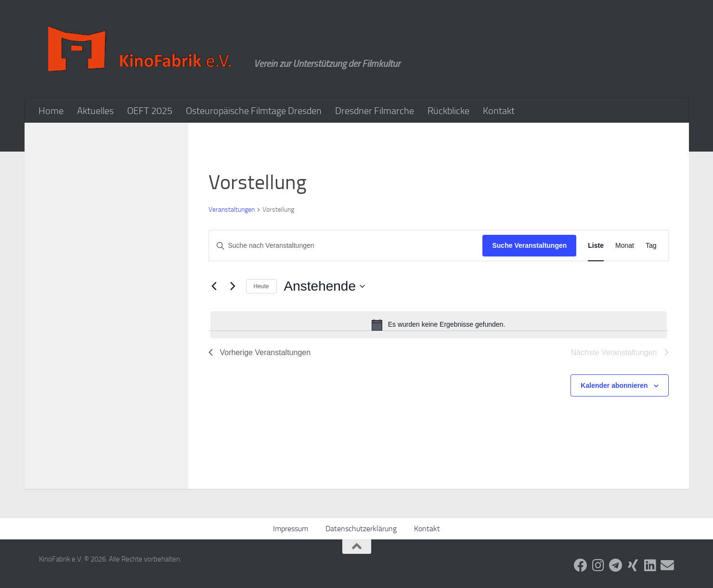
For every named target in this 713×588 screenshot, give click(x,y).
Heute (261, 286)
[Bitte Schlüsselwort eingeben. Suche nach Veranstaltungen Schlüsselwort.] (346, 246)
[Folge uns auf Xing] (633, 565)
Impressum (291, 529)
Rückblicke (448, 111)
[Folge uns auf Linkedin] (650, 565)
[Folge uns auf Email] (667, 565)
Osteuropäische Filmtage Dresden (254, 111)
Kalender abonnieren (614, 385)
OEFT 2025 (150, 111)
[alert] (439, 325)
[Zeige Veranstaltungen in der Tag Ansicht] (651, 246)
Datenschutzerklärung (361, 529)
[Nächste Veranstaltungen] (233, 286)
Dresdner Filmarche (375, 111)
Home (51, 111)
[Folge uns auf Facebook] (581, 565)
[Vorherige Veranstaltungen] (214, 286)
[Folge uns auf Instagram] (598, 565)
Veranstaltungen (232, 210)
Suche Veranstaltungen (529, 245)
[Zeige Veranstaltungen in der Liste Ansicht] (596, 246)
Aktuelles (95, 111)
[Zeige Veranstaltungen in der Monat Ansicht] (625, 246)
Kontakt (499, 111)
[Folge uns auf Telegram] (615, 565)
